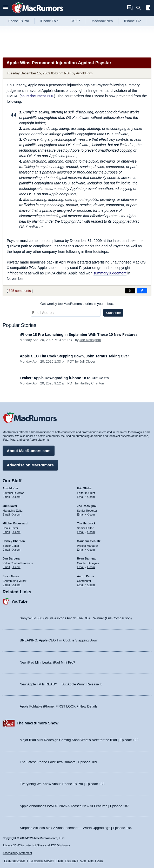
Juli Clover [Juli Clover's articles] (10, 506)
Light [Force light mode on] (91, 861)
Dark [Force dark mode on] (100, 861)
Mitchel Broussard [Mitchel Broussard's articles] (15, 523)
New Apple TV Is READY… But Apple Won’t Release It (61, 684)
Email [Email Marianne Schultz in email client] (81, 550)
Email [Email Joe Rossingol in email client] (81, 515)
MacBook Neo (102, 21)
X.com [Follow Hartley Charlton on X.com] (16, 550)
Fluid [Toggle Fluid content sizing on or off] (59, 861)
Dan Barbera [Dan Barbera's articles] (11, 558)
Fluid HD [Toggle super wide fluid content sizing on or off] (71, 861)
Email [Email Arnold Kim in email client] (6, 497)
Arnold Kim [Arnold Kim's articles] (10, 488)
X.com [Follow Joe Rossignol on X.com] (91, 515)
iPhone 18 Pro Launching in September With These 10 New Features (79, 335)
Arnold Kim (84, 73)
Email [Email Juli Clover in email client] (6, 515)
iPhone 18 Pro (18, 21)
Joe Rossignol (90, 340)
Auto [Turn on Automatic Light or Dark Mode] (83, 861)
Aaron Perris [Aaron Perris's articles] (86, 576)
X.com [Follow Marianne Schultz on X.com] (91, 550)
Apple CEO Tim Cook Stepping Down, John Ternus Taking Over (74, 356)
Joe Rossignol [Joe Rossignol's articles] (87, 506)
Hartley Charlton (92, 383)
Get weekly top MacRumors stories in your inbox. (77, 304)
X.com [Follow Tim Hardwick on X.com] (91, 532)
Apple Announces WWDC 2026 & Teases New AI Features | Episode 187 (74, 806)
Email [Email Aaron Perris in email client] (81, 585)
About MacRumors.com (29, 451)
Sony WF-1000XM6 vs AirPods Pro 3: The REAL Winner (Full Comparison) (76, 618)
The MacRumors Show (38, 723)
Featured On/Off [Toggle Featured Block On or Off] (14, 861)
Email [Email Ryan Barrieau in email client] (81, 567)
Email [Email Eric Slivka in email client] (81, 497)
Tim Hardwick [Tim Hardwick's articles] (86, 523)
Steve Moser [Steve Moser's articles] (11, 576)
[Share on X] (130, 291)
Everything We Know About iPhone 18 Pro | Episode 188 (62, 784)
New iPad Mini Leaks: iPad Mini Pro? (47, 662)
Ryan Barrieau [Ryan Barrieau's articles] (87, 558)
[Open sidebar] (148, 8)
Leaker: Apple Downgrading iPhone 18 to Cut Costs (64, 378)
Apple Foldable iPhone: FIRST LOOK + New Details (59, 706)
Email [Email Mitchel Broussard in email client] (6, 532)
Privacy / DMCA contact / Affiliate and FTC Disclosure (36, 845)
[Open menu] (6, 8)
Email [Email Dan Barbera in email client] (6, 567)
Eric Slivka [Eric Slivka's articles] (84, 488)
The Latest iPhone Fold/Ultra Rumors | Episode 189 (58, 762)
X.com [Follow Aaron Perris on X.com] (91, 585)
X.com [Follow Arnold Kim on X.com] (16, 497)
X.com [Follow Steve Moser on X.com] (16, 585)
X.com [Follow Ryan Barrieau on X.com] (91, 567)
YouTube (19, 601)
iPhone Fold (49, 21)
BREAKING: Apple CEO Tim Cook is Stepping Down (59, 640)
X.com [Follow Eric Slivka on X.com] (91, 497)
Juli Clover (87, 361)
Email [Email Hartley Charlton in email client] (6, 550)
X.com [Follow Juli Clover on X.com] (16, 515)
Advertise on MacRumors (30, 465)
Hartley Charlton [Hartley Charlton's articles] (14, 541)
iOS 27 (75, 21)
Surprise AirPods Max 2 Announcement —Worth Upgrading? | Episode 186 (76, 828)
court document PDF (37, 96)
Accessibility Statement (17, 853)
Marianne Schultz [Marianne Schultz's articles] (89, 541)
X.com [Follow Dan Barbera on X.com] (16, 567)
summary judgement (110, 273)
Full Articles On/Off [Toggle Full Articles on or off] (41, 861)
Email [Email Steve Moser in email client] (6, 585)
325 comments (20, 291)
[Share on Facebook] (142, 291)
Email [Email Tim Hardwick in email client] (81, 532)
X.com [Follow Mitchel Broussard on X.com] (16, 532)
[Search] (140, 8)
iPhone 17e (133, 21)
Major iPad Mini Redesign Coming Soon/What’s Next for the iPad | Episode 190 (79, 740)
